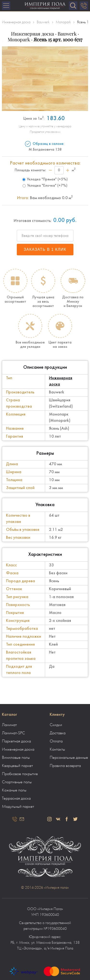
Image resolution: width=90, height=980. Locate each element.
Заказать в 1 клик (45, 249)
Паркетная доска (16, 741)
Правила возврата (65, 766)
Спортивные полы (17, 782)
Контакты (57, 749)
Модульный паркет (18, 807)
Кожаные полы (14, 790)
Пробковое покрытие (20, 774)
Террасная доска (16, 798)
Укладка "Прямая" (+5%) (45, 179)
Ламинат (9, 725)
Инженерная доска (18, 749)
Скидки (56, 725)
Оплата (56, 741)
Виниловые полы (16, 758)
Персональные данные (69, 758)
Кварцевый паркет (17, 766)
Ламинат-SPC (13, 733)
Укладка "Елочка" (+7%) (45, 186)
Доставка (58, 733)
